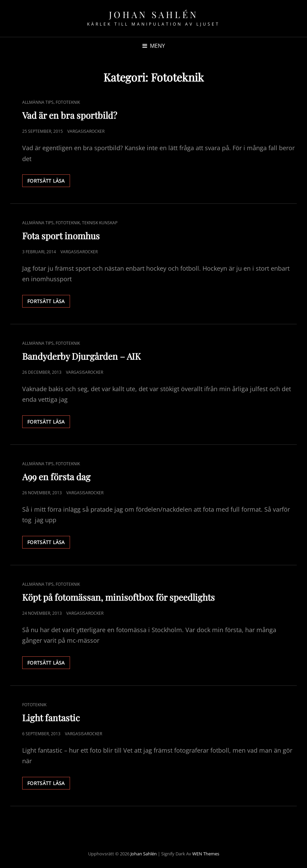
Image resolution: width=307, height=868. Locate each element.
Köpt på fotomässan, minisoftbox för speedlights (118, 597)
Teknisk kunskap (100, 223)
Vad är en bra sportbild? (70, 115)
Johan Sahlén (154, 15)
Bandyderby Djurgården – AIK (81, 356)
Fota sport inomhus (61, 236)
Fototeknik (68, 102)
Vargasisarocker (86, 131)
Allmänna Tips (38, 102)
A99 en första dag (56, 477)
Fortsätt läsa (49, 182)
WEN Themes (206, 854)
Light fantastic (51, 718)
